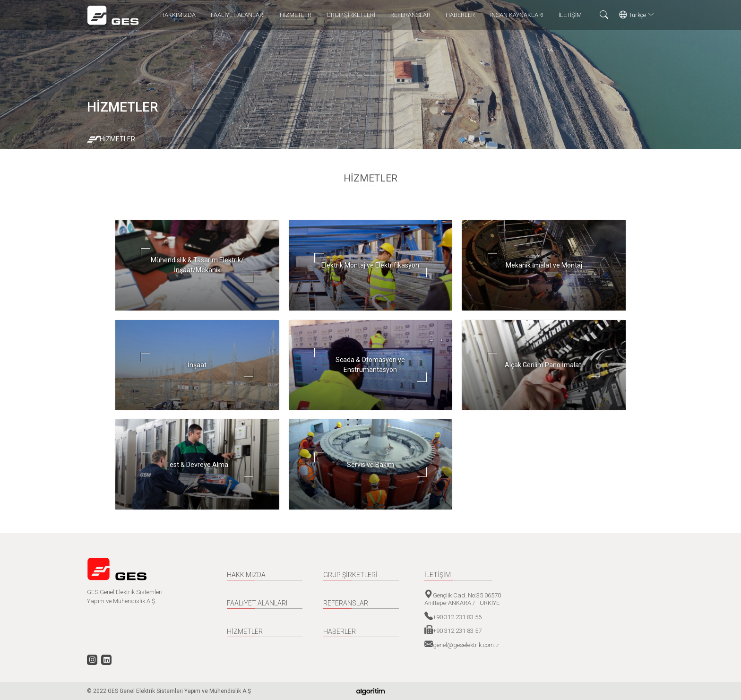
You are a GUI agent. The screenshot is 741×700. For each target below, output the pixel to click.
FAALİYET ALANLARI (238, 15)
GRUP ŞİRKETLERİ (351, 15)
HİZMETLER (296, 15)
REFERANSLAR (410, 15)
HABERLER (460, 15)
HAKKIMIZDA (178, 15)
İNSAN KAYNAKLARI (517, 15)
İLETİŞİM (570, 15)
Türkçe (637, 15)
